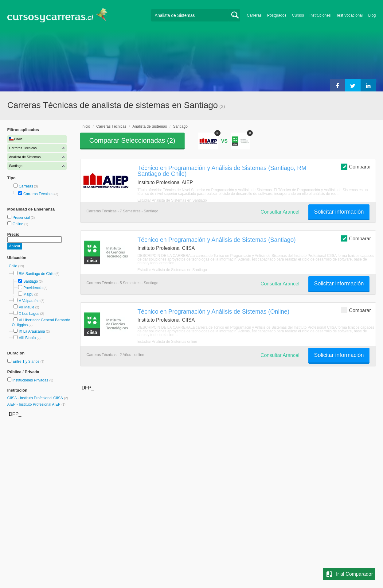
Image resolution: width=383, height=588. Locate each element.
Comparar (356, 166)
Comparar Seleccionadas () (132, 140)
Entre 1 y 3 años (27, 362)
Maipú (28, 294)
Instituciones (320, 15)
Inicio (86, 126)
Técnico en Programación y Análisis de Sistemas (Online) (214, 311)
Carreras (254, 15)
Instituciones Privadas (33, 380)
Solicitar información (339, 212)
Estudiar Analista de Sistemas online (167, 342)
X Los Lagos (29, 314)
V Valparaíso (29, 301)
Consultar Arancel (280, 212)
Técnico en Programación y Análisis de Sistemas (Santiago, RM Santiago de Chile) (222, 171)
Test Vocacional (350, 15)
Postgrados (277, 15)
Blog (372, 15)
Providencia (33, 288)
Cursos (298, 15)
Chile (14, 266)
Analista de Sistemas (150, 126)
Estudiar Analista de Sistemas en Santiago (172, 200)
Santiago (31, 281)
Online (18, 224)
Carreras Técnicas (38, 194)
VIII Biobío (27, 338)
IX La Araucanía (32, 331)
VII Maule (27, 307)
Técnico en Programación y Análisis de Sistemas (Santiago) (217, 240)
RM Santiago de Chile (37, 274)
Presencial (22, 218)
